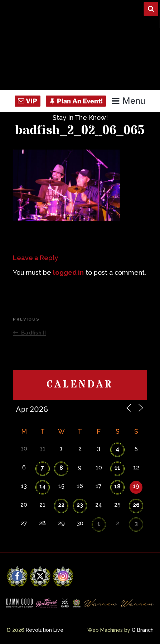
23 (80, 505)
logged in (68, 272)
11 (117, 468)
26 (136, 505)
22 (61, 505)
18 (117, 486)
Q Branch (143, 630)
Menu (128, 101)
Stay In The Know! (80, 118)
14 (43, 486)
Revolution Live (45, 630)
